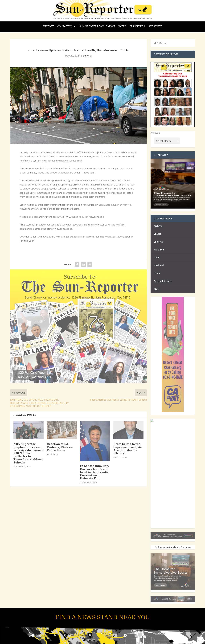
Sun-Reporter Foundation (97, 26)
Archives (155, 133)
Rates (122, 26)
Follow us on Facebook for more (173, 547)
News (157, 273)
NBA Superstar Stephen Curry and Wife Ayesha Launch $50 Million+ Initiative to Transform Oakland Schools (29, 453)
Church (158, 234)
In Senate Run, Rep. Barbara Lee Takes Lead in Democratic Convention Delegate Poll (95, 472)
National (159, 265)
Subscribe (155, 26)
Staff (156, 289)
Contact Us (65, 26)
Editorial (87, 56)
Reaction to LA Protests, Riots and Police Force (61, 447)
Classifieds (137, 26)
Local (157, 257)
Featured (159, 250)
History (49, 26)
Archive (158, 226)
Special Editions (163, 281)
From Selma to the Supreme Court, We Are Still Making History (128, 449)
